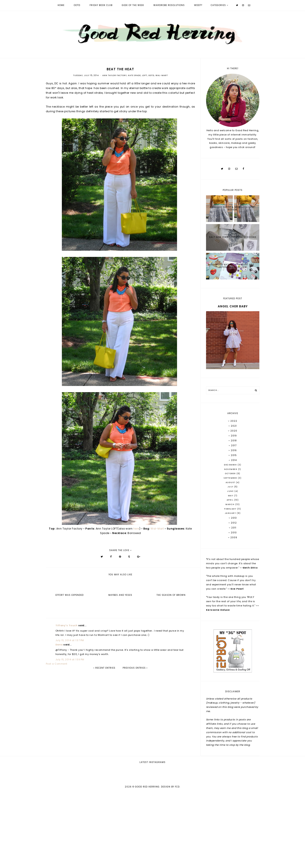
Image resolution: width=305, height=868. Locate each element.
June (231, 491)
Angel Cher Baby (233, 306)
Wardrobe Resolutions (169, 5)
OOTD (77, 5)
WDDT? (198, 5)
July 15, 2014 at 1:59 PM (70, 659)
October (231, 474)
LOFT (145, 75)
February (231, 509)
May (231, 496)
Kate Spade (134, 75)
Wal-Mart (162, 75)
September (231, 478)
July (231, 487)
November (231, 469)
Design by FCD (170, 862)
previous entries (135, 668)
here (136, 529)
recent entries (104, 668)
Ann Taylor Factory (115, 75)
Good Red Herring (147, 862)
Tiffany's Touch (67, 625)
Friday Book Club (101, 5)
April (230, 500)
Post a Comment (57, 664)
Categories (218, 5)
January (231, 513)
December (231, 465)
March (230, 504)
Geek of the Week (133, 5)
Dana (59, 645)
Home (61, 5)
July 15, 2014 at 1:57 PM (70, 640)
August (231, 482)
